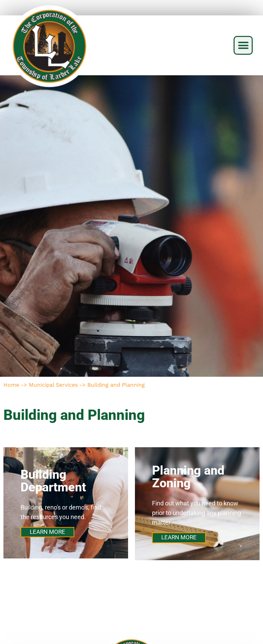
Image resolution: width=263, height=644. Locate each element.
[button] (243, 46)
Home (11, 385)
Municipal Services (53, 385)
